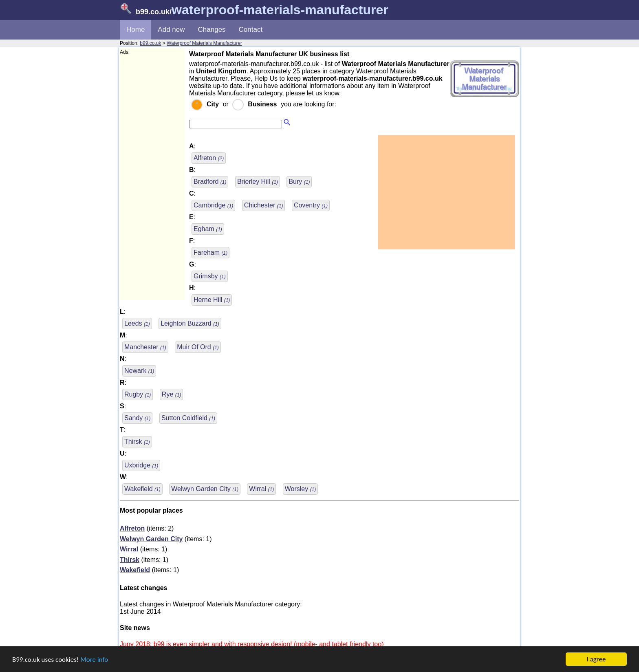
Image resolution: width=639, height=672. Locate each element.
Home (136, 30)
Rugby (138, 394)
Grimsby (210, 276)
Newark (139, 371)
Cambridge (213, 205)
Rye (172, 394)
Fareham (210, 252)
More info (94, 660)
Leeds (137, 323)
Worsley (301, 489)
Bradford (210, 182)
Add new (171, 30)
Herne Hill (212, 300)
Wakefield (142, 489)
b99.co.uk (150, 43)
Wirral (261, 489)
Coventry (311, 205)
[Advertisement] (152, 178)
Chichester (264, 205)
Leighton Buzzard (190, 323)
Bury (299, 182)
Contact (251, 30)
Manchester (145, 347)
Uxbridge (141, 465)
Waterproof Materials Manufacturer (204, 43)
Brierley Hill (258, 182)
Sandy (137, 418)
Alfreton (209, 158)
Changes (212, 30)
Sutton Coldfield (188, 418)
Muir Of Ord (198, 347)
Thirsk (137, 442)
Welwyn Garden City (205, 489)
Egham (208, 229)
